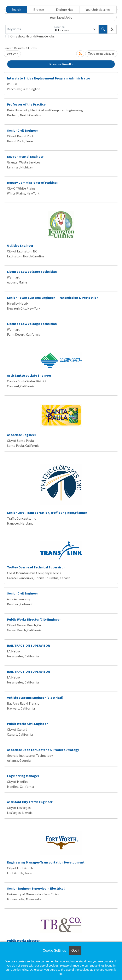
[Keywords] (29, 29)
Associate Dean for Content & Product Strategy (43, 750)
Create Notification (101, 54)
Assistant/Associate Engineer (29, 375)
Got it (75, 951)
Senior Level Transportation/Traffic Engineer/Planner (47, 513)
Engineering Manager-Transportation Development (46, 862)
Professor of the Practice (26, 104)
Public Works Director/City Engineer (34, 619)
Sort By (11, 54)
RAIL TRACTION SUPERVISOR (28, 645)
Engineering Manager (23, 776)
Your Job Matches (98, 10)
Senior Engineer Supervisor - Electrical (36, 888)
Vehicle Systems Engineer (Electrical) (35, 698)
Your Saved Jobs (61, 17)
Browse (39, 10)
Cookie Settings (54, 951)
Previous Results (61, 64)
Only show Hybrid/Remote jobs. (33, 36)
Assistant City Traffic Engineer (30, 802)
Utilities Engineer (20, 245)
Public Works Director (23, 940)
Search (16, 10)
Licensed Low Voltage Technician (32, 271)
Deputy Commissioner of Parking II (33, 183)
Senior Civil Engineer (22, 130)
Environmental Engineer (25, 156)
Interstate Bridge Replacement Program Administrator (49, 78)
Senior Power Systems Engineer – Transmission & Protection (53, 298)
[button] (112, 29)
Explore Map (65, 10)
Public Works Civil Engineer (27, 724)
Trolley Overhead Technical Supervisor (36, 567)
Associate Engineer (22, 435)
